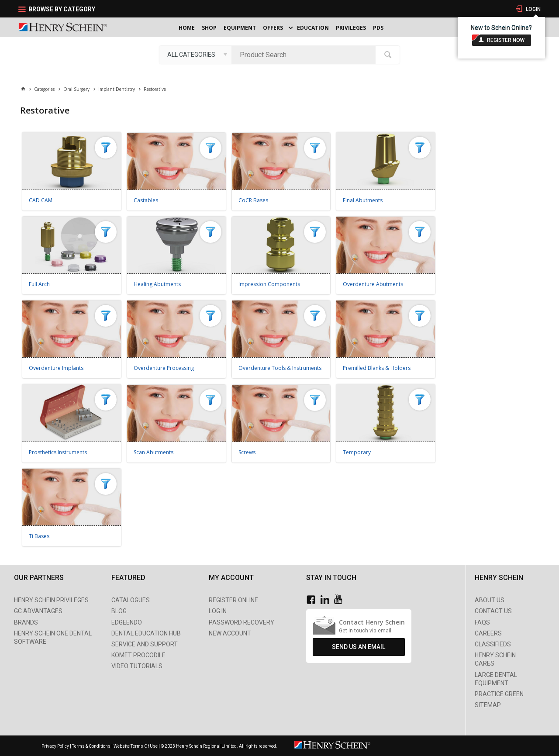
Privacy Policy (56, 746)
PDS (378, 28)
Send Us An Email (359, 647)
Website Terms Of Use (136, 746)
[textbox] (306, 55)
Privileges (351, 28)
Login (533, 9)
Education (313, 28)
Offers (273, 28)
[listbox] (195, 55)
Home (187, 28)
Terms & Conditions (91, 746)
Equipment (240, 28)
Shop (209, 28)
